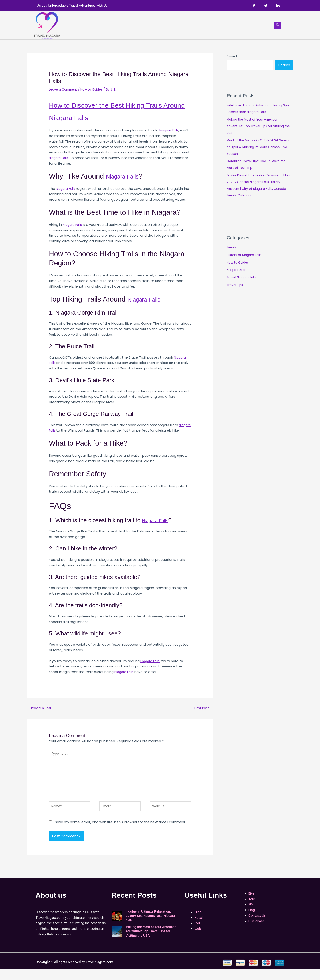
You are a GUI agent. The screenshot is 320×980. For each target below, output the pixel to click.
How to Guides (95, 89)
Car (142, 25)
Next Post (203, 714)
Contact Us (251, 25)
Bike (168, 25)
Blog (230, 25)
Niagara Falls (130, 117)
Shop (212, 25)
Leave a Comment (64, 89)
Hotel (128, 25)
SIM (195, 25)
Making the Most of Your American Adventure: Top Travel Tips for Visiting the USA (258, 127)
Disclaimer (257, 932)
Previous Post (40, 714)
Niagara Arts (237, 270)
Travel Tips (235, 285)
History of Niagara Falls (245, 255)
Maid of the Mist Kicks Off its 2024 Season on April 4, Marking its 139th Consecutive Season (255, 148)
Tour (182, 25)
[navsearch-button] (278, 25)
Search (232, 56)
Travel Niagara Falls (242, 278)
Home (97, 25)
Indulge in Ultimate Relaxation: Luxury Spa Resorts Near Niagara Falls (150, 927)
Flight (113, 25)
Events (232, 248)
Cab (155, 25)
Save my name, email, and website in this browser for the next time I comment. (121, 833)
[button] (212, 25)
